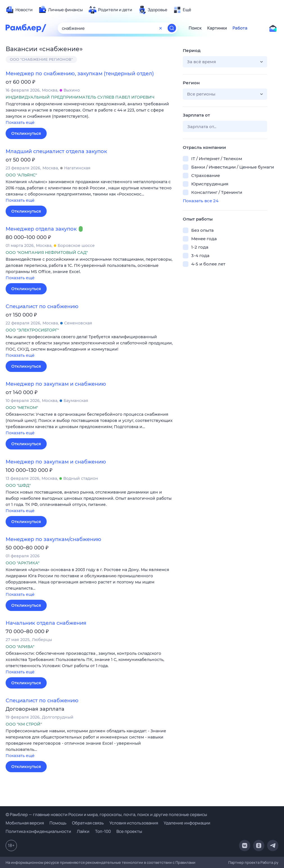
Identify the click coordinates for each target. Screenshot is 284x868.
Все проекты (129, 831)
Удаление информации (187, 823)
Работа (240, 28)
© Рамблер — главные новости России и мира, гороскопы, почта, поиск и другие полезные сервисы (106, 814)
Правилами (185, 862)
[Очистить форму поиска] (161, 28)
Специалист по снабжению (42, 306)
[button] (90, 114)
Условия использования (134, 823)
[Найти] (172, 28)
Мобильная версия (25, 823)
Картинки (217, 28)
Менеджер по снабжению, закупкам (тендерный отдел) (80, 74)
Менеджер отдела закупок (41, 229)
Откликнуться (26, 133)
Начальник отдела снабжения (46, 623)
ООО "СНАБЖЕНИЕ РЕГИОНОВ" (41, 59)
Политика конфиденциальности (38, 831)
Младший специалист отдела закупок (56, 151)
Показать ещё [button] (20, 122)
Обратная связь (88, 823)
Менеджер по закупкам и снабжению (56, 384)
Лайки (83, 831)
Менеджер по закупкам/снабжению (53, 539)
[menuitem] (19, 10)
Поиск (195, 28)
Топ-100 (103, 831)
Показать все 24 (201, 201)
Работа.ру (269, 862)
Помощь (58, 823)
